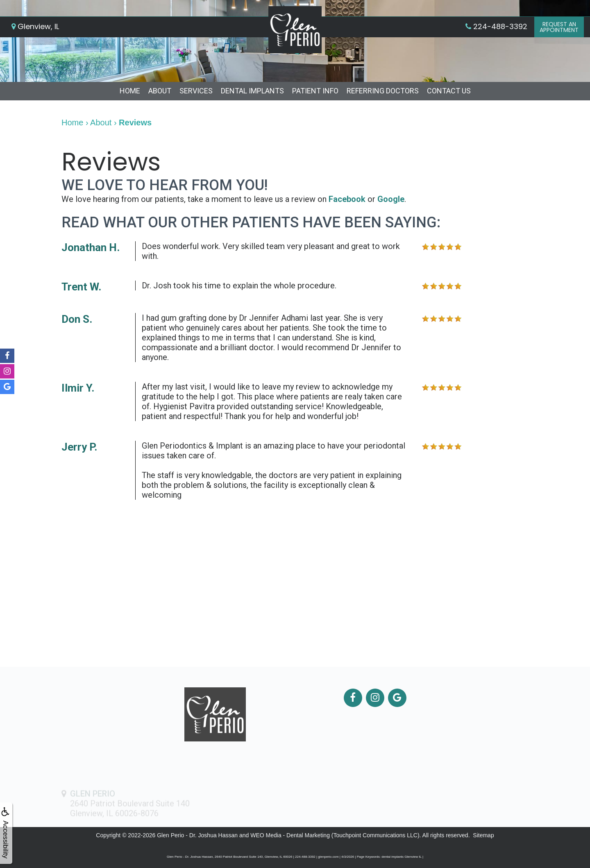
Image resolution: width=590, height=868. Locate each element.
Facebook (347, 199)
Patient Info (315, 91)
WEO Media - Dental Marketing (290, 835)
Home (130, 91)
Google (391, 199)
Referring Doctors (383, 91)
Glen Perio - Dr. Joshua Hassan (197, 835)
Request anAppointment (559, 27)
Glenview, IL (35, 26)
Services (196, 91)
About (160, 91)
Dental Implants (252, 91)
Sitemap (483, 835)
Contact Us (449, 91)
